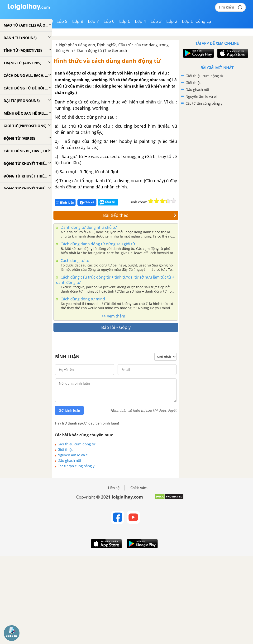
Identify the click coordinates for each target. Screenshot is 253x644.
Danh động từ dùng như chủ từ (88, 227)
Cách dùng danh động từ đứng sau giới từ (97, 244)
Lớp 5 (125, 21)
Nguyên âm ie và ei (73, 455)
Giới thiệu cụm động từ (76, 444)
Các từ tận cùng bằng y (76, 466)
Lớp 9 (62, 21)
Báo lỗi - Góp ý (116, 327)
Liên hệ (114, 488)
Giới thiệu (65, 449)
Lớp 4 (141, 21)
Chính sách (139, 488)
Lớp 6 (109, 21)
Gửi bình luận (69, 411)
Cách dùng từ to (74, 261)
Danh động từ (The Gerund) (102, 51)
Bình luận (65, 203)
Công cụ (203, 21)
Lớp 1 (188, 21)
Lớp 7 (93, 21)
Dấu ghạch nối (69, 460)
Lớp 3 (156, 21)
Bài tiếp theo (140, 215)
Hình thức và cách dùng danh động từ (107, 61)
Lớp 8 (78, 21)
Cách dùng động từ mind (82, 299)
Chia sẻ (87, 202)
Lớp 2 (172, 21)
